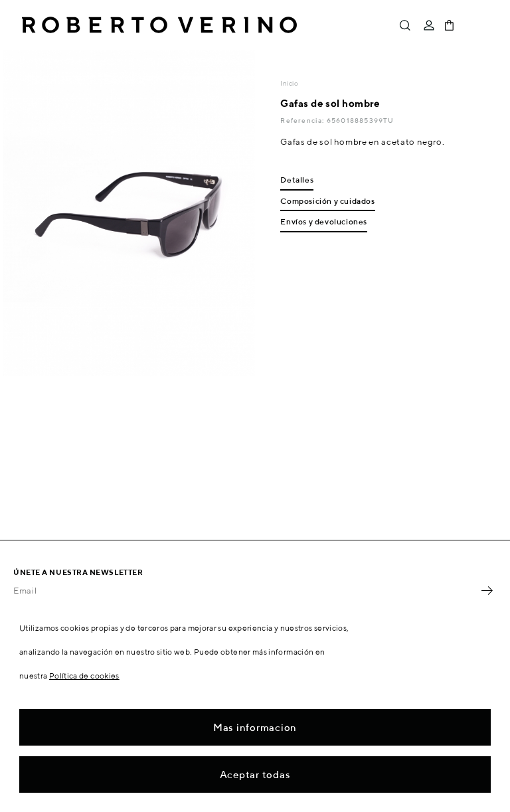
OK (487, 591)
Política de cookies (84, 676)
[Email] (245, 591)
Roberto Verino (159, 25)
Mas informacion (255, 727)
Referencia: (303, 120)
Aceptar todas (255, 774)
